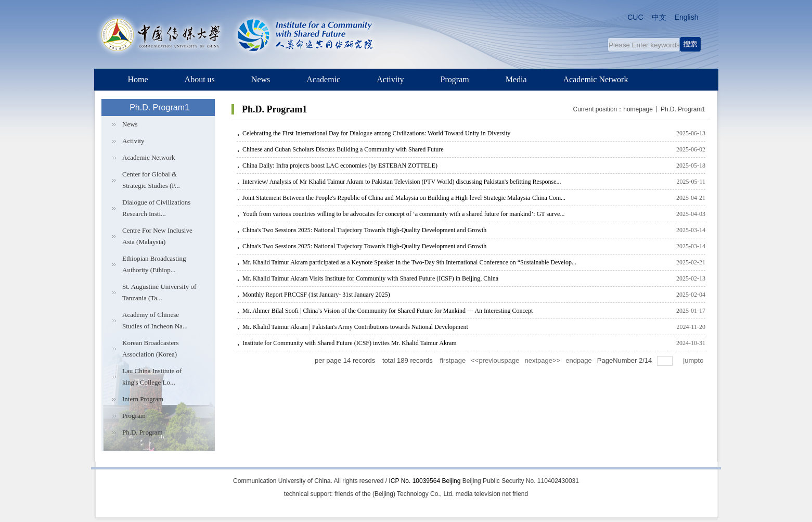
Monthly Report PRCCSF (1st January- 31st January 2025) (316, 295)
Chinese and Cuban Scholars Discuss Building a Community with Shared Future (343, 149)
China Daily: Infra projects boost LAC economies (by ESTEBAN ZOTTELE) (340, 165)
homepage (638, 109)
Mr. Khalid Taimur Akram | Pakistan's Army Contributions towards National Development (355, 327)
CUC (635, 17)
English (687, 17)
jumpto (694, 360)
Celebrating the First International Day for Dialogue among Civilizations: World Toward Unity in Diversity (376, 133)
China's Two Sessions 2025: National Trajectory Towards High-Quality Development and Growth (364, 230)
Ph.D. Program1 (683, 109)
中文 (659, 17)
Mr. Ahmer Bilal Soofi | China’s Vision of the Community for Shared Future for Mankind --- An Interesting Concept (388, 311)
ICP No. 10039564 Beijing (425, 481)
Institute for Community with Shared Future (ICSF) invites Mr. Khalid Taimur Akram (350, 343)
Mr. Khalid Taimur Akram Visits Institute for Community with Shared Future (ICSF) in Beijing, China (370, 278)
